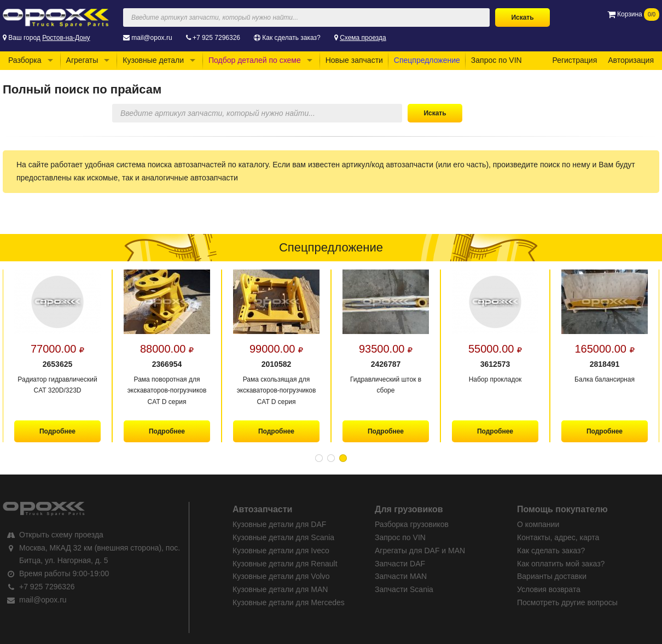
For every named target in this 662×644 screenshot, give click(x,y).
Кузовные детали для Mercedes (289, 602)
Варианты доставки (552, 576)
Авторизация (631, 60)
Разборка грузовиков (412, 524)
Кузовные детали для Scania (283, 537)
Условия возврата (549, 589)
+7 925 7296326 (216, 38)
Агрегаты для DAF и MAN (420, 551)
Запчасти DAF (400, 564)
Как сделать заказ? (291, 38)
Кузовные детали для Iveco (281, 551)
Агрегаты (82, 60)
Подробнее (57, 431)
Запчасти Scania (404, 589)
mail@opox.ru (152, 38)
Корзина (633, 14)
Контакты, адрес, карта (558, 537)
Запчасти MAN (401, 576)
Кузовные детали (153, 60)
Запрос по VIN (496, 60)
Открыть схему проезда (61, 535)
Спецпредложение (427, 60)
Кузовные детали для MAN (280, 589)
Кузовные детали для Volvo (281, 576)
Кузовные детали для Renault (285, 564)
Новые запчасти (354, 60)
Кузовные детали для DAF (279, 524)
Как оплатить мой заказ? (561, 564)
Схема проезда (363, 38)
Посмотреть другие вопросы (567, 602)
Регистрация (574, 60)
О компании (538, 524)
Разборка (25, 60)
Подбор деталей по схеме (255, 60)
